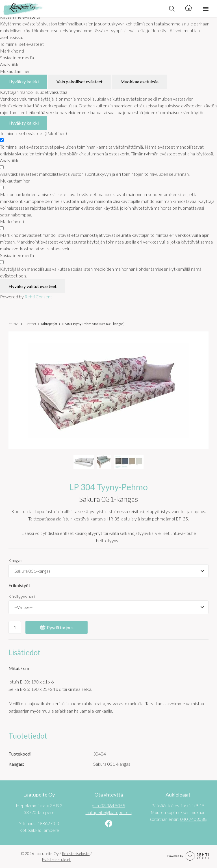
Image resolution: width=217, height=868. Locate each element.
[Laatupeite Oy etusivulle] (82, 8)
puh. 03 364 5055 (108, 805)
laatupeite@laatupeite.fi (109, 812)
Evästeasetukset (56, 859)
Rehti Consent (38, 297)
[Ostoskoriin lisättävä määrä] (15, 627)
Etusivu (14, 324)
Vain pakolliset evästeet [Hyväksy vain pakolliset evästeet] (80, 82)
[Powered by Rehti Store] (188, 859)
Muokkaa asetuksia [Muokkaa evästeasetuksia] (139, 82)
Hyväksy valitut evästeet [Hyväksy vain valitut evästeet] (32, 286)
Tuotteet (30, 324)
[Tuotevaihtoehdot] (108, 571)
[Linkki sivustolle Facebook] (109, 824)
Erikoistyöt (19, 585)
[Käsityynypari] (108, 607)
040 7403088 (193, 819)
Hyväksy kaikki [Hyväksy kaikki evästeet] (24, 82)
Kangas (15, 560)
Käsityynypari (22, 596)
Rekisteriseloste (76, 853)
